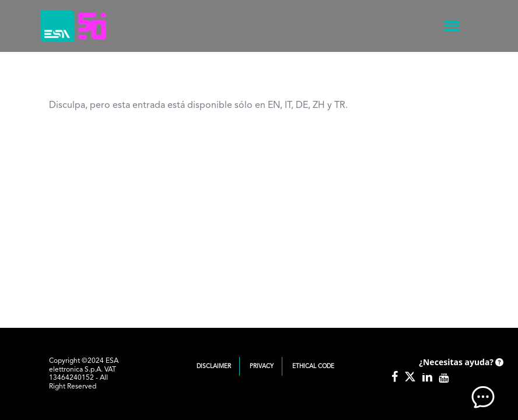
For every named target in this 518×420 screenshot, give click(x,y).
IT (288, 106)
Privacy (262, 366)
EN (274, 106)
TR (340, 106)
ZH (319, 106)
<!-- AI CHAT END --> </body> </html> (460, 379)
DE (302, 106)
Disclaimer (214, 366)
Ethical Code (313, 366)
